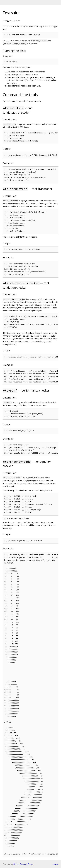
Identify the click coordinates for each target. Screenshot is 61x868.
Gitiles (16, 864)
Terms (30, 864)
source (55, 864)
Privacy (23, 864)
